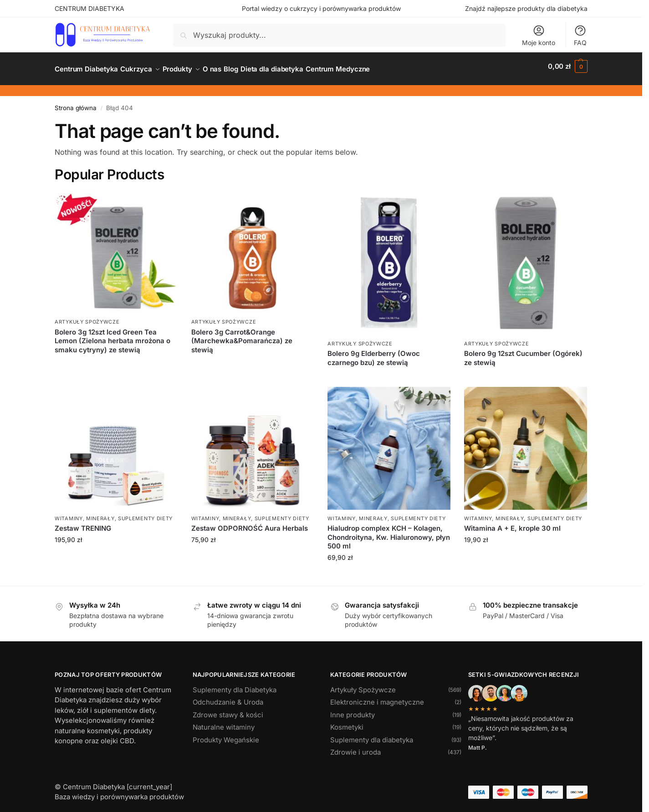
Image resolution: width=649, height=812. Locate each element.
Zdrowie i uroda (355, 747)
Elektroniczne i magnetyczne (377, 697)
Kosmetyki (347, 722)
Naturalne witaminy (224, 722)
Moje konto (539, 35)
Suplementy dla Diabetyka (235, 685)
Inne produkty (353, 710)
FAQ (580, 35)
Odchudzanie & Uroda (228, 697)
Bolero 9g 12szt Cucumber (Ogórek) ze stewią (523, 353)
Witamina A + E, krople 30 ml (512, 523)
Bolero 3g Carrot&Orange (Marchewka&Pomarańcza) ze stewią (242, 336)
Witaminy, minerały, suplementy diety (114, 513)
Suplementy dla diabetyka (372, 735)
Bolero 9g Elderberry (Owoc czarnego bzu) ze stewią (374, 353)
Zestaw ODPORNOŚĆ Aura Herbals (250, 523)
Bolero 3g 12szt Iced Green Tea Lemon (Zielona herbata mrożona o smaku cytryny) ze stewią (112, 336)
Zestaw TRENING (83, 523)
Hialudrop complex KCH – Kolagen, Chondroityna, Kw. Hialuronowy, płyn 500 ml (389, 532)
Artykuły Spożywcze (87, 317)
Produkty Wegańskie (226, 735)
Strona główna (76, 103)
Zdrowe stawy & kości (228, 710)
